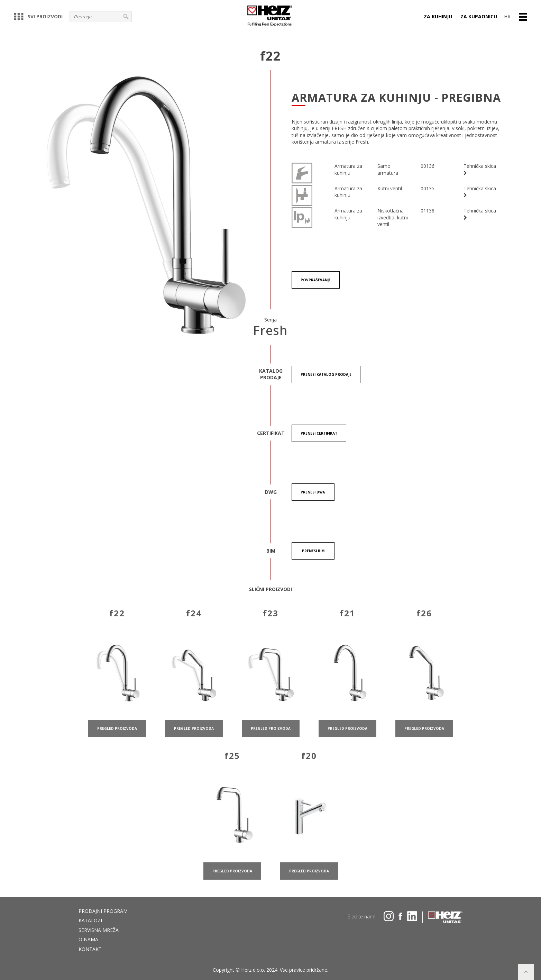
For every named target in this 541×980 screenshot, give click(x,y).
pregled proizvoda (117, 737)
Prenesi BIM (313, 551)
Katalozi (90, 920)
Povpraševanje (316, 280)
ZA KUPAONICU (479, 16)
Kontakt (90, 949)
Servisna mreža (99, 930)
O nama (88, 939)
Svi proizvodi (38, 16)
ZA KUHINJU (438, 16)
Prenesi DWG (313, 492)
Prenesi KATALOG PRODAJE (326, 374)
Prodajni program (103, 911)
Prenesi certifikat (319, 433)
